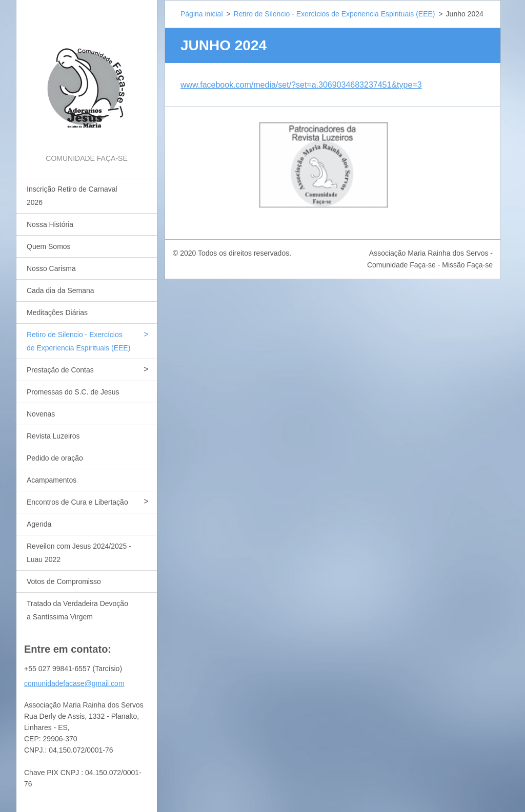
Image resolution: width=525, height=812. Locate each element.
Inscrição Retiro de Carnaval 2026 (72, 196)
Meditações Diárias (57, 313)
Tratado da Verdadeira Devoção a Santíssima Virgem (77, 610)
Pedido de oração (55, 458)
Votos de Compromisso (64, 581)
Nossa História (50, 224)
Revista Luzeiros (53, 436)
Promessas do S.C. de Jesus (73, 392)
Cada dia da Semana (60, 290)
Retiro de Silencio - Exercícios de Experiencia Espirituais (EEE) (78, 341)
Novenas (41, 414)
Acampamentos (52, 480)
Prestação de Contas (60, 370)
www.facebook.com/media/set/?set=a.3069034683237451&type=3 (301, 85)
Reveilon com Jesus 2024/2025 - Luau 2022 (79, 553)
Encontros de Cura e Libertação (77, 502)
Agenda (39, 524)
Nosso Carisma (51, 268)
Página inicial (202, 14)
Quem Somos (49, 246)
